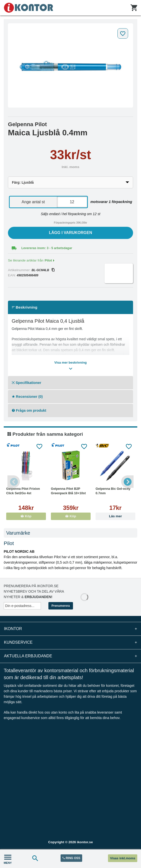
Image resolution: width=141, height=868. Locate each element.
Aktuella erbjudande (70, 656)
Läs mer (115, 516)
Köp (26, 516)
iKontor (70, 629)
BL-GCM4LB (43, 270)
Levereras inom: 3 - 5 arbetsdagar (47, 248)
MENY (8, 859)
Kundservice (70, 642)
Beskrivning (25, 307)
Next (127, 482)
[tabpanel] (70, 65)
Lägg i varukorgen (70, 233)
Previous (14, 482)
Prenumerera (61, 606)
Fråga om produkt (29, 410)
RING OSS (71, 858)
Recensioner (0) (27, 397)
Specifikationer (27, 383)
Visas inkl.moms (123, 858)
